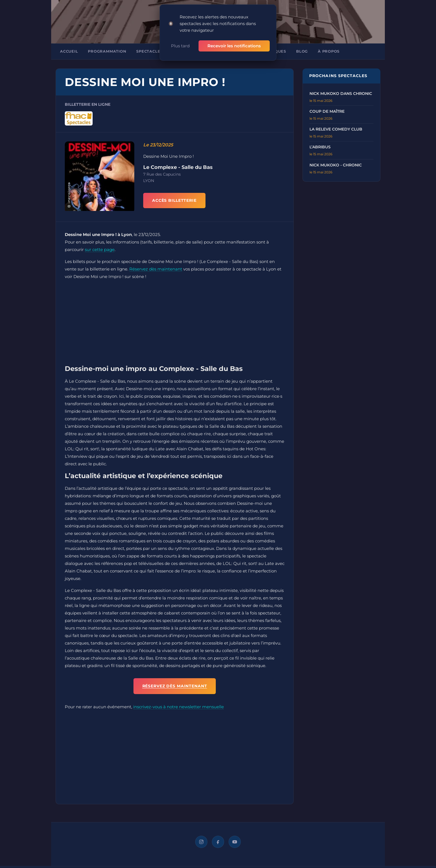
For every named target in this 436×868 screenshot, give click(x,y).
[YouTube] (235, 842)
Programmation (107, 51)
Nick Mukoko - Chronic (336, 165)
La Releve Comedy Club (336, 129)
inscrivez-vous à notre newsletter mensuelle (179, 707)
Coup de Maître (327, 111)
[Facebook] (218, 842)
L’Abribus (320, 147)
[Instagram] (201, 842)
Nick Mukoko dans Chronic (341, 94)
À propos (329, 51)
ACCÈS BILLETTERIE (174, 200)
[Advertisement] (175, 324)
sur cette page (100, 249)
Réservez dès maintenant (156, 269)
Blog (302, 51)
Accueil (69, 51)
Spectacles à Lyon (158, 51)
